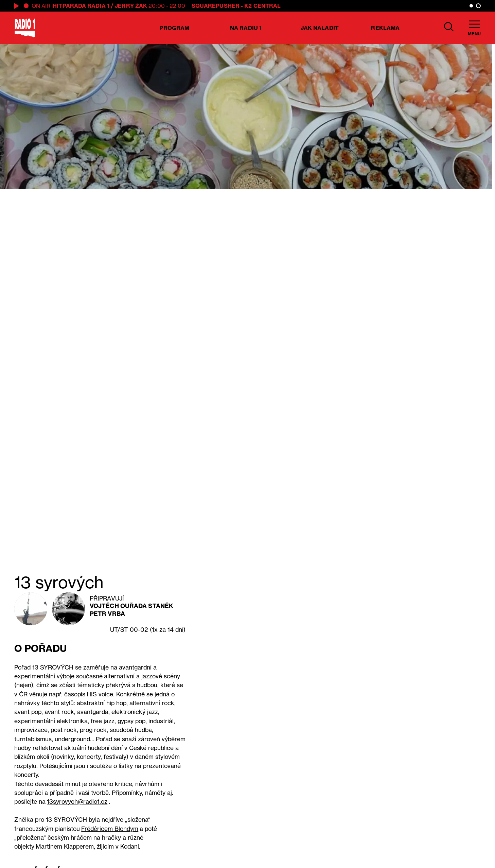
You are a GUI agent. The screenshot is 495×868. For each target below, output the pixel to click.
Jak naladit (320, 28)
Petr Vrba (107, 614)
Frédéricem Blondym (110, 829)
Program (174, 28)
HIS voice (100, 694)
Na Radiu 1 (246, 28)
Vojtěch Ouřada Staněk (131, 606)
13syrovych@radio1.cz (77, 802)
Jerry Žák (131, 6)
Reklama (385, 28)
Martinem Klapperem (65, 846)
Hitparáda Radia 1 (81, 6)
